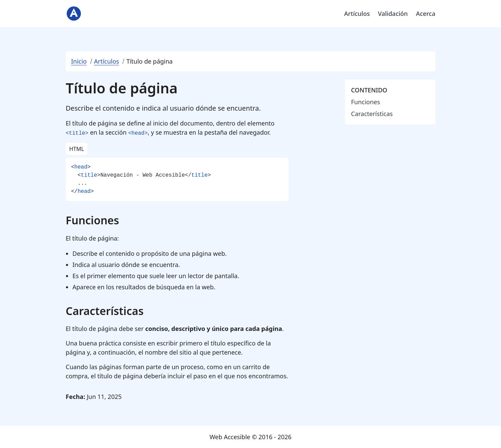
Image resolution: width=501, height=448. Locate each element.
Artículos (357, 14)
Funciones (366, 102)
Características (372, 114)
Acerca (426, 14)
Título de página (149, 61)
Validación (393, 14)
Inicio (79, 61)
